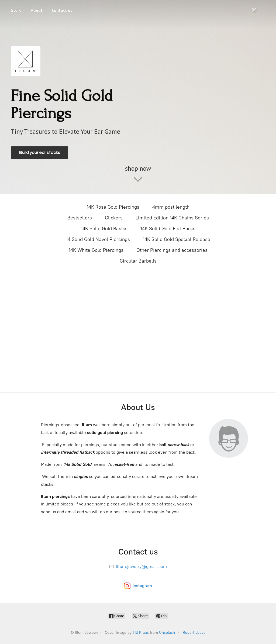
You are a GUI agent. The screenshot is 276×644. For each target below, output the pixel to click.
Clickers (114, 218)
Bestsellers (80, 218)
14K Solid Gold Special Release (177, 239)
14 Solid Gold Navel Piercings (98, 239)
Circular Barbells (138, 261)
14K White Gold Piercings (96, 250)
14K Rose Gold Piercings (113, 207)
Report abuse (194, 633)
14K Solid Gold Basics (104, 229)
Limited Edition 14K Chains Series (172, 218)
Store (16, 10)
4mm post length (171, 207)
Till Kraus (141, 633)
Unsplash (167, 633)
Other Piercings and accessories (172, 250)
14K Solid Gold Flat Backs (168, 229)
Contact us (62, 10)
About (37, 10)
